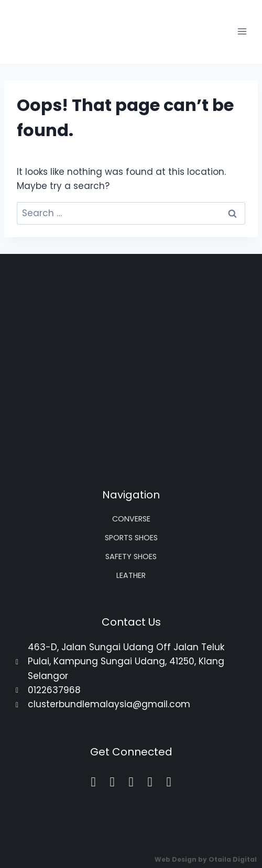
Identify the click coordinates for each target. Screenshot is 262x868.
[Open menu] (242, 32)
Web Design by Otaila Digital (206, 859)
